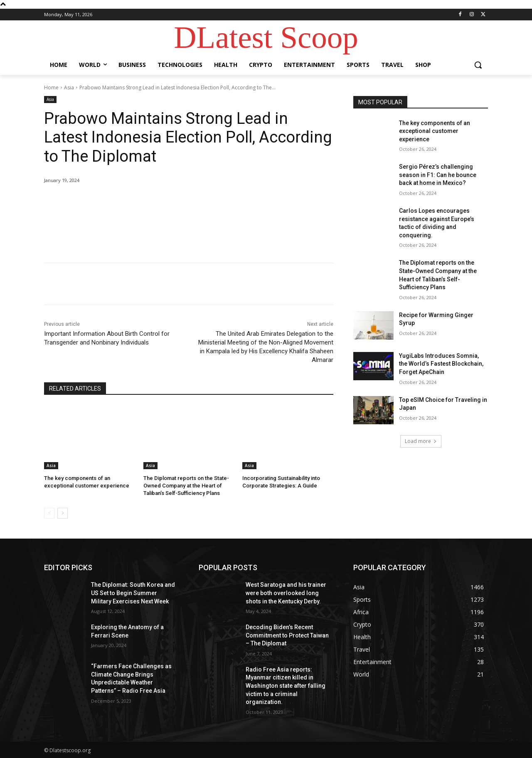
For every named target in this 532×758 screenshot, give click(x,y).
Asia (69, 87)
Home (51, 87)
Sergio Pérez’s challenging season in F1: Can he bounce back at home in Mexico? (438, 175)
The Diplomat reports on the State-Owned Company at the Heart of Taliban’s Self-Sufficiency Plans (186, 486)
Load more (421, 441)
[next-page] (63, 513)
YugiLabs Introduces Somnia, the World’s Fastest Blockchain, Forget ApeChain (441, 364)
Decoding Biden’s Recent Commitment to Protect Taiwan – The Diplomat (287, 635)
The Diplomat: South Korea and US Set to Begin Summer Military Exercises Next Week (133, 593)
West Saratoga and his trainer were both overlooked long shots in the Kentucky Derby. (286, 593)
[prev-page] (49, 513)
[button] (478, 65)
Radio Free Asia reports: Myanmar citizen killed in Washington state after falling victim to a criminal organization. (286, 686)
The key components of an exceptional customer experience (435, 131)
